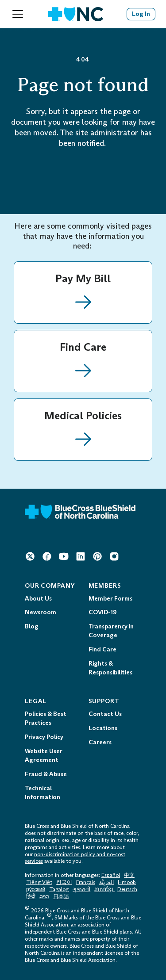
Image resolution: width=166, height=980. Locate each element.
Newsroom (41, 612)
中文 (129, 875)
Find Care (102, 649)
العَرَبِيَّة (106, 882)
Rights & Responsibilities (110, 668)
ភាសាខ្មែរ (104, 889)
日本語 (61, 896)
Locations (103, 728)
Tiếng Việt (39, 882)
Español (111, 875)
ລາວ (44, 896)
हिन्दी (31, 896)
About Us (38, 599)
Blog (32, 626)
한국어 (64, 882)
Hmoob (127, 882)
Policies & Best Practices (46, 718)
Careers (100, 742)
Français (86, 882)
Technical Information (42, 793)
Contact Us (105, 714)
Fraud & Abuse (46, 774)
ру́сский (36, 889)
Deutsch (127, 889)
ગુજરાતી (81, 889)
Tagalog (59, 889)
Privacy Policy (44, 737)
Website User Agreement (44, 756)
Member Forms (110, 599)
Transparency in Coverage (111, 631)
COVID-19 (102, 612)
